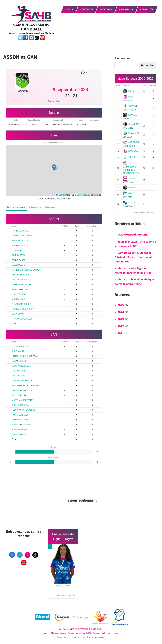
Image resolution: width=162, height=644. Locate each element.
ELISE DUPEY (18, 250)
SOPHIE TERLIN (19, 395)
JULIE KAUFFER (19, 434)
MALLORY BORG (19, 371)
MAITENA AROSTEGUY (22, 400)
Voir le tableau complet (144, 213)
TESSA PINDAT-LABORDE (23, 410)
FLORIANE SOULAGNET (23, 309)
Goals (77, 226)
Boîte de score (16, 207)
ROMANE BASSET (20, 429)
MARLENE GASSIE (20, 231)
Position (65, 226)
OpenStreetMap (84, 195)
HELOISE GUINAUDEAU (23, 390)
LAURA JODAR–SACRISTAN (25, 356)
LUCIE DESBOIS (19, 294)
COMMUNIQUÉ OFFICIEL (133, 235)
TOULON (130, 157)
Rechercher (122, 58)
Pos (118, 86)
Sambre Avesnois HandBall (86, 629)
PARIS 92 (130, 187)
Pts (144, 86)
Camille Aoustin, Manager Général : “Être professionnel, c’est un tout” (134, 257)
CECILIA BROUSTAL (21, 405)
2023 (121, 319)
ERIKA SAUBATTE (20, 241)
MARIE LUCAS (18, 299)
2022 (121, 326)
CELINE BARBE (19, 260)
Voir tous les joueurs (66, 595)
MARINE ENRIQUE (20, 245)
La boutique (126, 9)
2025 (121, 305)
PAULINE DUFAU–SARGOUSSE (26, 385)
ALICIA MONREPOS (21, 275)
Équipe (126, 86)
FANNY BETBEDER (20, 415)
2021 (121, 333)
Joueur (14, 226)
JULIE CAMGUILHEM (21, 425)
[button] (54, 167)
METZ (128, 91)
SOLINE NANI (18, 314)
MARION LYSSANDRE (22, 284)
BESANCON (131, 151)
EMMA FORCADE (20, 280)
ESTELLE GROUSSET (21, 289)
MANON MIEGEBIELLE (22, 381)
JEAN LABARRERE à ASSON (54, 142)
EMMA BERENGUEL (21, 376)
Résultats (35, 207)
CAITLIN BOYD (18, 255)
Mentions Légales (59, 633)
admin (47, 633)
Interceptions (92, 226)
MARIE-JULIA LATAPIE (22, 236)
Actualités (147, 9)
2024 (121, 312)
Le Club (70, 9)
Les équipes (87, 9)
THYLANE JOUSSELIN (22, 319)
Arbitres (50, 207)
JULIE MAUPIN (19, 351)
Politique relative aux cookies (105, 633)
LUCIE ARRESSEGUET (22, 366)
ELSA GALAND (19, 265)
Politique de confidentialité (79, 633)
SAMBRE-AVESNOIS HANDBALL (31, 27)
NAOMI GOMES (19, 361)
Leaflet (60, 195)
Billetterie (106, 9)
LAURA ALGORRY (20, 420)
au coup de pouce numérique (92, 637)
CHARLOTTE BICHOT (21, 304)
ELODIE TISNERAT (20, 346)
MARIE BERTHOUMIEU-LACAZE (26, 270)
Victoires (153, 86)
